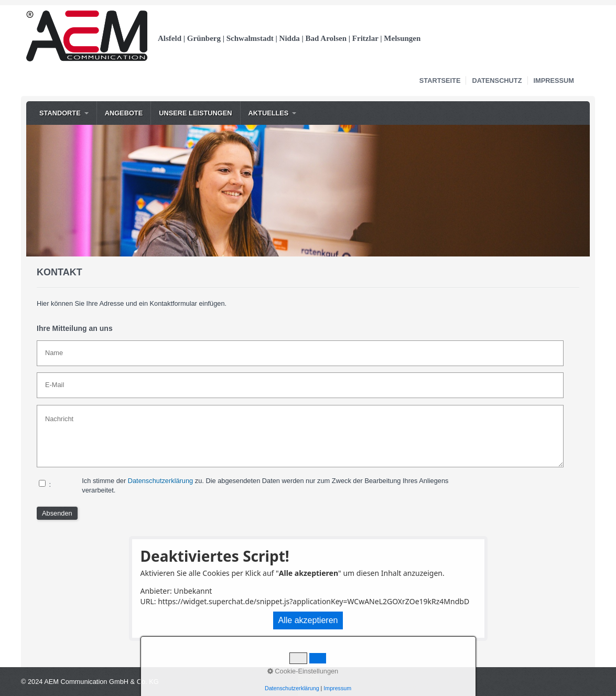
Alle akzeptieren (308, 620)
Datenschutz (497, 81)
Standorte (60, 113)
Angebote (124, 113)
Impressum (554, 81)
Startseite (440, 81)
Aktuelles (269, 113)
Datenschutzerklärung (160, 481)
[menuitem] (64, 113)
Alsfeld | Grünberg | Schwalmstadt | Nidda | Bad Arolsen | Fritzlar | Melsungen (289, 38)
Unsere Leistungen (195, 113)
